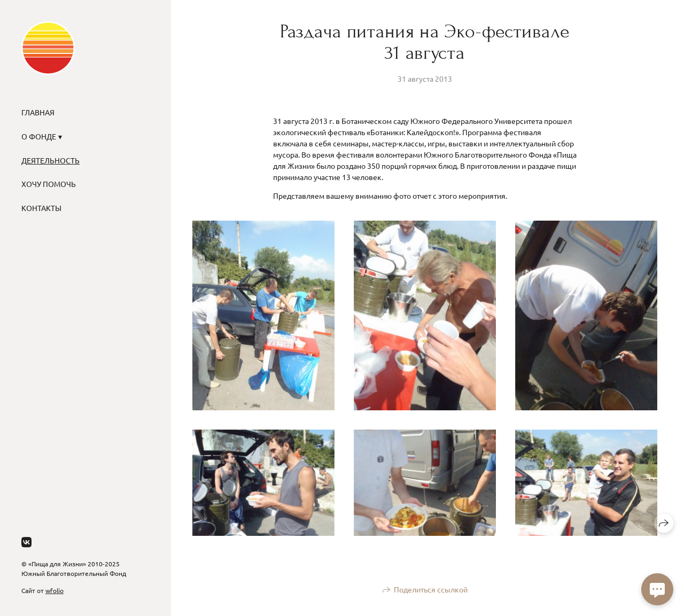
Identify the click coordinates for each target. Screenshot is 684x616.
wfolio (55, 590)
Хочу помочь (49, 184)
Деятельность (50, 160)
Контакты (41, 208)
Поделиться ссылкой (431, 589)
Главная (38, 112)
